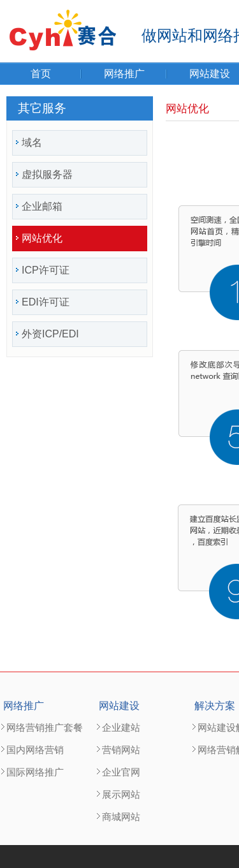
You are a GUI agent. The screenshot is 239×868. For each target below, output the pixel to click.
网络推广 (124, 74)
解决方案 (215, 706)
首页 (41, 74)
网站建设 (119, 706)
